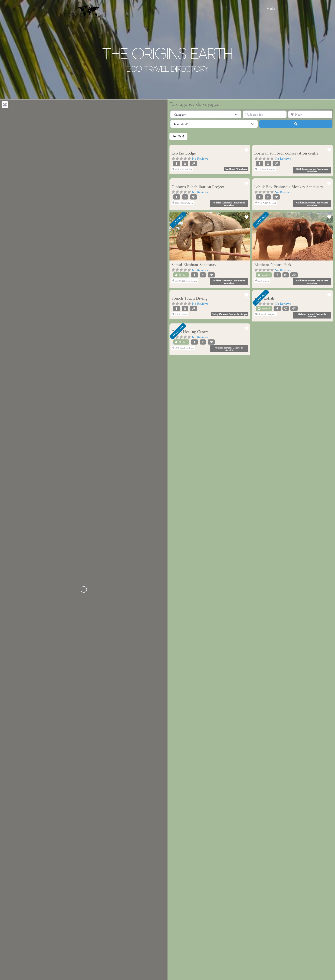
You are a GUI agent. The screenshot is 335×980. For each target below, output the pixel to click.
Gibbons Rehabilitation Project (198, 187)
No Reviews (200, 158)
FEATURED (178, 220)
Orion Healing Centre (190, 332)
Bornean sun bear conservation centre (286, 153)
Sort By (178, 136)
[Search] (296, 124)
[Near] (310, 114)
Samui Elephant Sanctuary (194, 265)
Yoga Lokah (264, 298)
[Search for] (265, 114)
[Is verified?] (214, 124)
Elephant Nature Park (273, 265)
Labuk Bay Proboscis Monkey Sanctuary (289, 187)
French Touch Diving (189, 298)
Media (271, 8)
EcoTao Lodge (184, 153)
